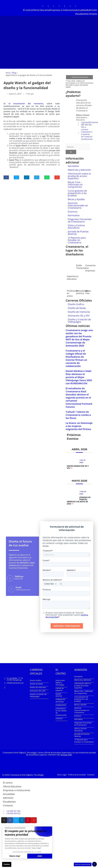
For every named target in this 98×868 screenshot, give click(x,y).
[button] (6, 177)
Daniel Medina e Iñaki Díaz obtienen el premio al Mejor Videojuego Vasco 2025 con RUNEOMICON (79, 377)
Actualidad (81, 10)
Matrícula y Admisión (79, 170)
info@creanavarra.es (15, 683)
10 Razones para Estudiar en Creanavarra (77, 240)
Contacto (92, 14)
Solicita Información (83, 864)
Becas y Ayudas (76, 199)
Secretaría (73, 166)
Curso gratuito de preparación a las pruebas (77, 193)
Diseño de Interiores (79, 312)
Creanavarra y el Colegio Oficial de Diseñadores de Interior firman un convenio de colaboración (76, 358)
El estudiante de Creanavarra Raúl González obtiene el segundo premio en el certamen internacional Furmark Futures (79, 398)
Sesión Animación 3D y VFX (78, 467)
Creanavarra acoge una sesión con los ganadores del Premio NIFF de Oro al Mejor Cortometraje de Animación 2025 (79, 338)
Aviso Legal (62, 775)
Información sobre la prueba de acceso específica (79, 176)
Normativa (74, 215)
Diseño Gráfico (76, 304)
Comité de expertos (60, 689)
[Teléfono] (10, 578)
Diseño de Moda (77, 308)
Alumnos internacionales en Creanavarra (78, 205)
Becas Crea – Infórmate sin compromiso (75, 185)
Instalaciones (61, 705)
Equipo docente (59, 695)
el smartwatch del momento (26, 104)
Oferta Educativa (41, 10)
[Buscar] (71, 152)
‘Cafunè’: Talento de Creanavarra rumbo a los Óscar (78, 415)
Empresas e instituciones (63, 10)
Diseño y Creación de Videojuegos (79, 321)
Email (18, 587)
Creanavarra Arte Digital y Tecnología (27, 775)
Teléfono (19, 576)
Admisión (92, 10)
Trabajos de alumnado (60, 700)
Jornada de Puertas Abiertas (78, 233)
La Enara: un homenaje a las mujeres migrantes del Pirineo (79, 426)
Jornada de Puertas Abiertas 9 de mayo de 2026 (79, 500)
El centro (28, 10)
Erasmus (73, 212)
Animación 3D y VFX (79, 316)
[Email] (11, 589)
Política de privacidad (77, 775)
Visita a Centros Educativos (76, 227)
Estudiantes (81, 14)
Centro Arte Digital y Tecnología (60, 683)
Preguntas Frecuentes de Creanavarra (80, 220)
